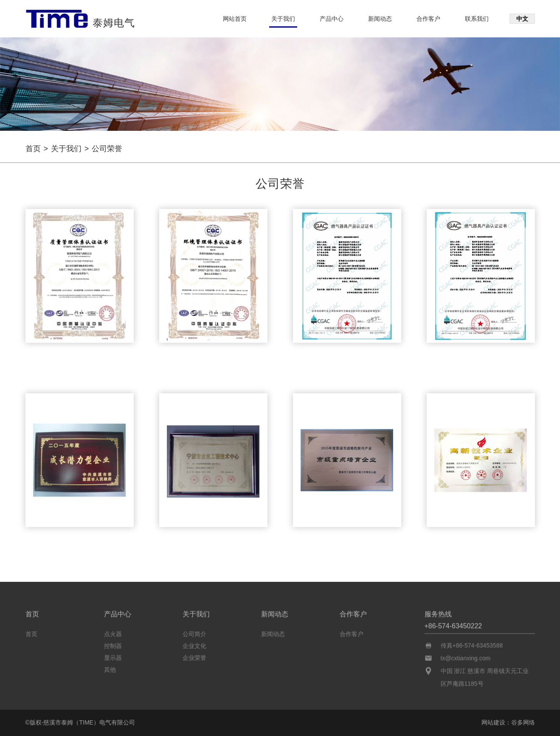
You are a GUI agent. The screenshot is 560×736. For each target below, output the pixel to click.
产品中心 (332, 19)
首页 (33, 149)
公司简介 (194, 632)
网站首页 (235, 19)
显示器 (113, 656)
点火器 (113, 632)
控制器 (113, 644)
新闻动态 (380, 19)
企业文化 (194, 644)
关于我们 (283, 19)
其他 (110, 668)
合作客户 (428, 19)
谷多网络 (523, 722)
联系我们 (477, 19)
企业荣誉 (194, 656)
